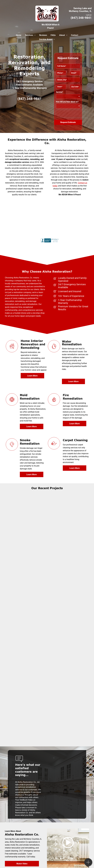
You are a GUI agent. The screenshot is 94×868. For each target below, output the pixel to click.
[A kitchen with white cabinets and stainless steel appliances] (26, 680)
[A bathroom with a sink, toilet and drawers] (68, 555)
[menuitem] (19, 35)
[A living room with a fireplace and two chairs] (26, 513)
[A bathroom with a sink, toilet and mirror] (68, 638)
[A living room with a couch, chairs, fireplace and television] (68, 513)
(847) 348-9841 (81, 18)
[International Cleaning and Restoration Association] (66, 210)
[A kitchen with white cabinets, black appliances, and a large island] (26, 638)
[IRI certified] (66, 225)
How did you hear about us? (67, 102)
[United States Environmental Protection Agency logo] (29, 210)
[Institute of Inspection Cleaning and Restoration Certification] (29, 225)
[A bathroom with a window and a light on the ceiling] (26, 596)
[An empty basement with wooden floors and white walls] (68, 596)
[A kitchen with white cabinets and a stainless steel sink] (68, 680)
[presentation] (72, 114)
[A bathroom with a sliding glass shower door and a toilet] (26, 555)
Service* (59, 92)
